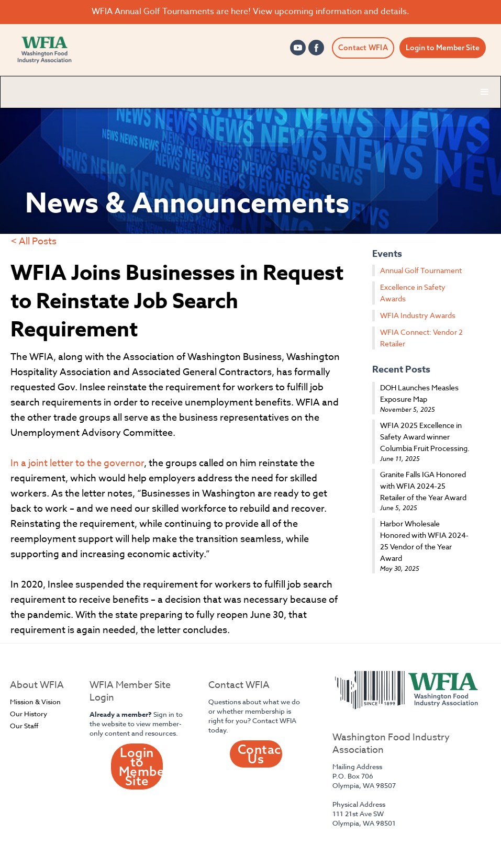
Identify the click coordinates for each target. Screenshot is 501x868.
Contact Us (260, 754)
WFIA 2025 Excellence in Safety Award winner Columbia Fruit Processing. (425, 437)
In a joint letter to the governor (77, 463)
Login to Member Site (443, 48)
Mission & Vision (35, 702)
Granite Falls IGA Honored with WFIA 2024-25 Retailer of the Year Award (423, 486)
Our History (29, 714)
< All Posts (34, 241)
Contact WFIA (363, 48)
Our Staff (24, 726)
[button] (485, 92)
